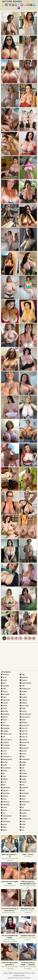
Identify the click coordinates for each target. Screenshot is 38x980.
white (23, 824)
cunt (4, 751)
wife (22, 827)
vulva (23, 822)
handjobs (5, 805)
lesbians (24, 677)
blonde (5, 711)
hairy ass (5, 802)
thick (22, 799)
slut (22, 785)
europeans (6, 768)
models (23, 691)
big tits (4, 703)
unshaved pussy (27, 810)
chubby (5, 731)
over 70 (24, 737)
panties (23, 740)
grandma (5, 793)
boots (4, 720)
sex (22, 768)
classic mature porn (9, 734)
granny (5, 796)
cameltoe (5, 728)
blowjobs (5, 714)
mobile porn (25, 689)
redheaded (25, 759)
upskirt (23, 813)
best (4, 697)
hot (3, 813)
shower (23, 776)
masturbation (25, 683)
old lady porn (25, 714)
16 (34, 638)
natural (23, 700)
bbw (4, 689)
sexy (22, 771)
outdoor (24, 723)
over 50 (24, 731)
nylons (23, 711)
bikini (4, 706)
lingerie (23, 680)
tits (22, 807)
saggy (23, 762)
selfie (23, 765)
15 (30, 638)
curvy (4, 754)
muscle (23, 697)
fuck (4, 782)
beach (4, 691)
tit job (23, 805)
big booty (5, 700)
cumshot (5, 748)
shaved (23, 773)
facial (4, 771)
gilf (3, 785)
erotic (4, 765)
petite (23, 745)
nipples (23, 703)
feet (3, 776)
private (23, 751)
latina (4, 830)
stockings (24, 793)
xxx (22, 830)
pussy (23, 754)
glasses (5, 790)
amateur (5, 675)
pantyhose (25, 742)
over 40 (24, 728)
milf (22, 686)
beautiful (5, 694)
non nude (24, 706)
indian (4, 819)
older (23, 720)
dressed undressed (9, 757)
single (23, 779)
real (22, 757)
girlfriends (6, 788)
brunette (5, 725)
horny (4, 810)
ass (3, 683)
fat (3, 773)
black (4, 708)
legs (22, 675)
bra (3, 723)
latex (4, 827)
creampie (5, 745)
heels (4, 807)
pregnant (24, 748)
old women (25, 717)
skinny (23, 782)
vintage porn (25, 819)
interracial (6, 822)
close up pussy (7, 740)
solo (22, 790)
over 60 (24, 734)
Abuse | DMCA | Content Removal (14, 973)
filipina (4, 779)
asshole (5, 686)
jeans (4, 824)
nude (23, 708)
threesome (25, 802)
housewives (6, 816)
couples (5, 742)
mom (23, 694)
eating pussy (7, 759)
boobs (4, 717)
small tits (24, 788)
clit (3, 737)
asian (4, 680)
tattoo (23, 796)
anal (4, 677)
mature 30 (24, 725)
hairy (4, 799)
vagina (23, 816)
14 (26, 638)
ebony (4, 762)
